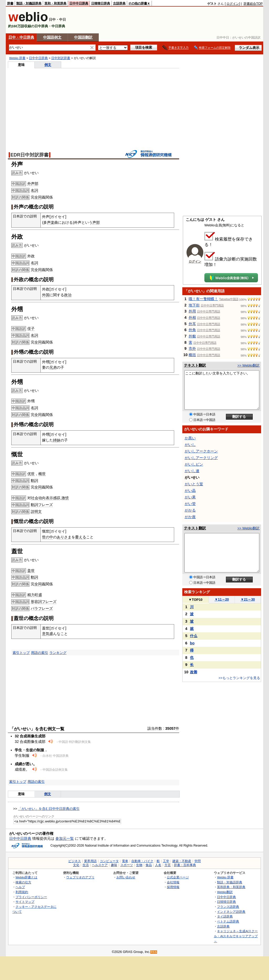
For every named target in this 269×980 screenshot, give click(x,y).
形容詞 (36, 602)
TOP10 (195, 600)
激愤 (65, 498)
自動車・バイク (142, 861)
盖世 (31, 571)
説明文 (36, 512)
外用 (192, 311)
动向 (42, 498)
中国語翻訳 (83, 37)
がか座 (190, 517)
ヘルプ (20, 887)
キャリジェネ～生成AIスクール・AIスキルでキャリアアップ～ (236, 936)
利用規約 (22, 892)
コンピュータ (109, 861)
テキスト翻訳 (195, 365)
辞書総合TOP (253, 4)
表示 (49, 498)
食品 (149, 865)
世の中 (48, 537)
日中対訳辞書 (61, 58)
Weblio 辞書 (17, 58)
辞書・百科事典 (185, 865)
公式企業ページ (178, 877)
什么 (194, 636)
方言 (168, 865)
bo (192, 643)
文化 (76, 865)
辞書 (10, 3)
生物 (139, 865)
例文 (48, 65)
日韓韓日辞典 (101, 3)
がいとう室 (194, 484)
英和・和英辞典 (55, 3)
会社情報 (173, 882)
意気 (46, 634)
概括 (192, 355)
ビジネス (75, 861)
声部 (96, 222)
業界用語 (90, 861)
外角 (192, 330)
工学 (166, 861)
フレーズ (45, 505)
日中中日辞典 (79, 3)
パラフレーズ (42, 608)
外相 (192, 317)
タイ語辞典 (225, 916)
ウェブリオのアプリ (80, 877)
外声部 (33, 184)
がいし (190, 445)
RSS (154, 952)
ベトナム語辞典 (228, 921)
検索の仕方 (23, 882)
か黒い (190, 438)
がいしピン (194, 464)
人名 (158, 865)
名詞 (34, 190)
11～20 (222, 599)
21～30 (248, 599)
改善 (194, 672)
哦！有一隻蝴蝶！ (203, 299)
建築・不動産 (182, 861)
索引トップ (21, 653)
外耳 (192, 324)
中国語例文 (52, 37)
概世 (42, 474)
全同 (38, 197)
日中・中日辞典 (21, 37)
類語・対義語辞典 (29, 3)
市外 (192, 348)
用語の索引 (40, 653)
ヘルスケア (100, 865)
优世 (31, 474)
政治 (68, 295)
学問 (198, 861)
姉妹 (57, 440)
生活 (86, 865)
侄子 (31, 329)
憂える (81, 537)
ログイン (233, 4)
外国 (46, 295)
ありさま (64, 537)
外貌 (192, 336)
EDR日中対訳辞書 (30, 155)
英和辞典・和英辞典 (231, 887)
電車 (125, 861)
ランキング (58, 653)
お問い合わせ (126, 877)
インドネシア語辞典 (231, 912)
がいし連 (192, 471)
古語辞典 (119, 3)
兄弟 (53, 367)
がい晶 (190, 491)
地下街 (194, 305)
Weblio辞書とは (26, 877)
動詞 (34, 481)
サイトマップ (25, 902)
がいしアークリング (201, 458)
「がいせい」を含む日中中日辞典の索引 (49, 809)
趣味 (114, 865)
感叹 (57, 498)
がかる (190, 510)
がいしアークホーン (201, 451)
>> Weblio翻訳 (249, 365)
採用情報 (173, 887)
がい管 (190, 504)
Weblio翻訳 (225, 892)
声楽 (51, 222)
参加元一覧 (65, 838)
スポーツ (127, 865)
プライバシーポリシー (31, 897)
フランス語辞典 (228, 907)
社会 (35, 498)
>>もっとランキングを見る (239, 678)
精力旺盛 (35, 595)
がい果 (190, 497)
